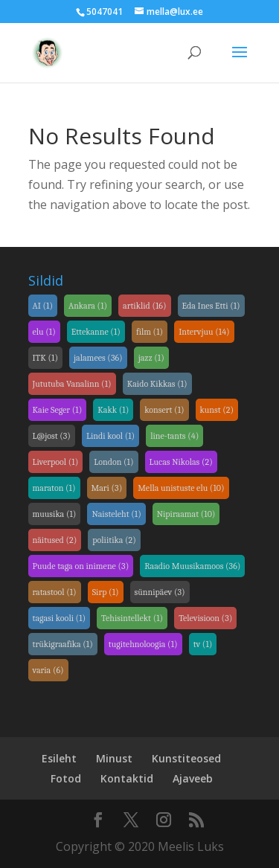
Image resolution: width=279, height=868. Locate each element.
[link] (47, 51)
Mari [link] (107, 488)
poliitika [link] (114, 540)
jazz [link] (151, 358)
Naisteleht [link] (116, 514)
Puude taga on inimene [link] (81, 566)
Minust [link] (114, 758)
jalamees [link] (98, 358)
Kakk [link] (113, 410)
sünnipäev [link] (160, 592)
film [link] (150, 332)
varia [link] (48, 670)
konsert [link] (164, 410)
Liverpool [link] (56, 462)
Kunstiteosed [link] (186, 758)
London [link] (113, 462)
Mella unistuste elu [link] (181, 488)
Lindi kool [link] (110, 436)
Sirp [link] (106, 592)
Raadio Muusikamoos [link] (192, 566)
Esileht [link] (59, 758)
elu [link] (44, 332)
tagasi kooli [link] (60, 618)
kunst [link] (217, 410)
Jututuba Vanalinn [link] (72, 384)
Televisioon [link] (205, 618)
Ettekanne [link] (96, 332)
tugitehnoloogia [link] (143, 644)
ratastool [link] (55, 592)
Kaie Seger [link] (58, 410)
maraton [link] (54, 488)
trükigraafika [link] (63, 644)
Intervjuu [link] (204, 332)
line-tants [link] (174, 436)
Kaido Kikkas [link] (157, 384)
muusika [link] (55, 514)
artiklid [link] (145, 306)
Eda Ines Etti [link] (211, 306)
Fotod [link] (66, 778)
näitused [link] (55, 540)
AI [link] (43, 306)
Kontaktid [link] (127, 778)
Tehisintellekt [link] (132, 618)
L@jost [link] (52, 436)
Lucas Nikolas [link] (181, 462)
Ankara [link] (88, 306)
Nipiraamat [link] (186, 514)
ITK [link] (46, 358)
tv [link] (203, 644)
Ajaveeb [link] (193, 778)
